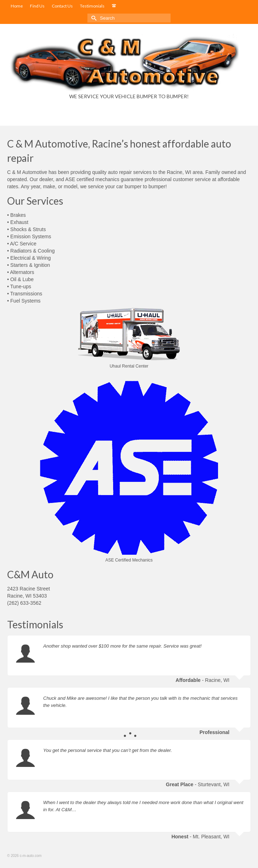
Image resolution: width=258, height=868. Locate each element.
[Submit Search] (93, 18)
